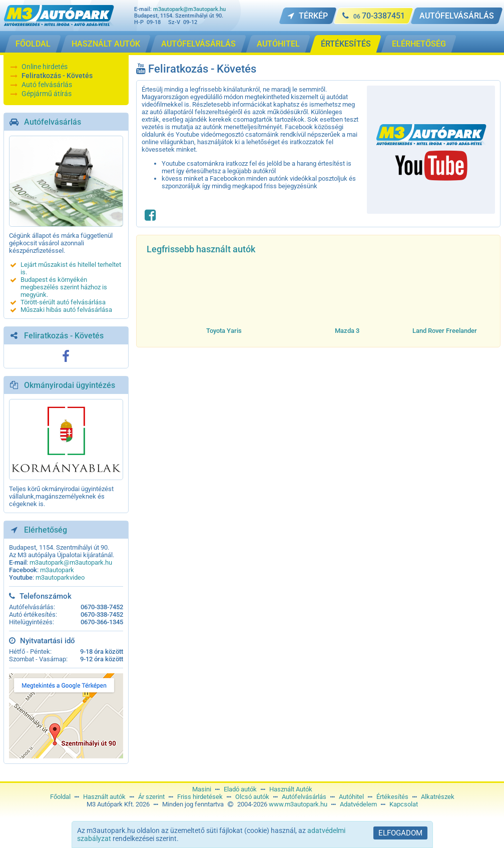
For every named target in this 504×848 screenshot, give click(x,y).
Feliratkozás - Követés (57, 76)
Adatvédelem (358, 804)
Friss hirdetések (200, 797)
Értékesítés (392, 797)
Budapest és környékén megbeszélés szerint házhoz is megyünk (64, 287)
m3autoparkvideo (60, 577)
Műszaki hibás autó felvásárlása (66, 310)
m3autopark (57, 570)
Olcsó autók (252, 797)
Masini (202, 789)
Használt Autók (291, 789)
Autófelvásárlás (53, 122)
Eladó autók (240, 789)
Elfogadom (400, 833)
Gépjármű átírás (47, 94)
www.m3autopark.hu (298, 804)
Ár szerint (151, 797)
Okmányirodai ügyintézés (70, 385)
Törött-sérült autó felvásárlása (63, 302)
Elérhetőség (46, 530)
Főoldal (60, 797)
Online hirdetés (45, 67)
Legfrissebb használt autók (201, 249)
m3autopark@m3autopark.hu (189, 9)
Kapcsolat (404, 804)
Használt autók (104, 797)
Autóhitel (351, 797)
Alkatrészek (438, 797)
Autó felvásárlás (47, 85)
